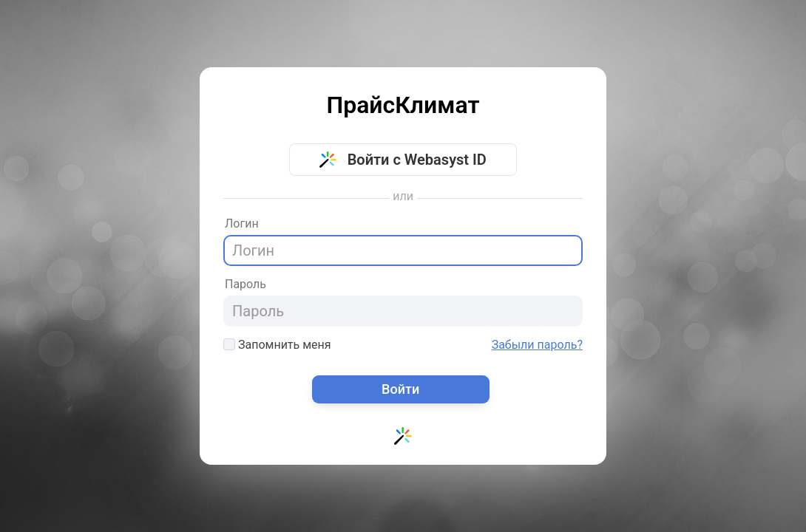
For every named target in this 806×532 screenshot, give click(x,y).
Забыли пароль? (537, 345)
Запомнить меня (277, 345)
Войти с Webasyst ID (403, 160)
